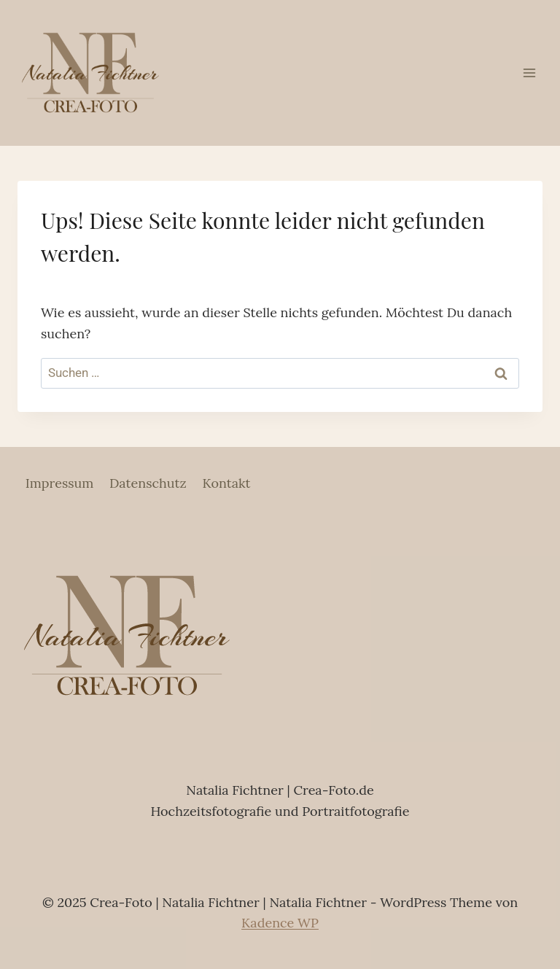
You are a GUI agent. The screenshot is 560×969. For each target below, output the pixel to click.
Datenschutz (148, 483)
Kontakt (226, 483)
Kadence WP (280, 923)
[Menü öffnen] (529, 73)
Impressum (60, 483)
